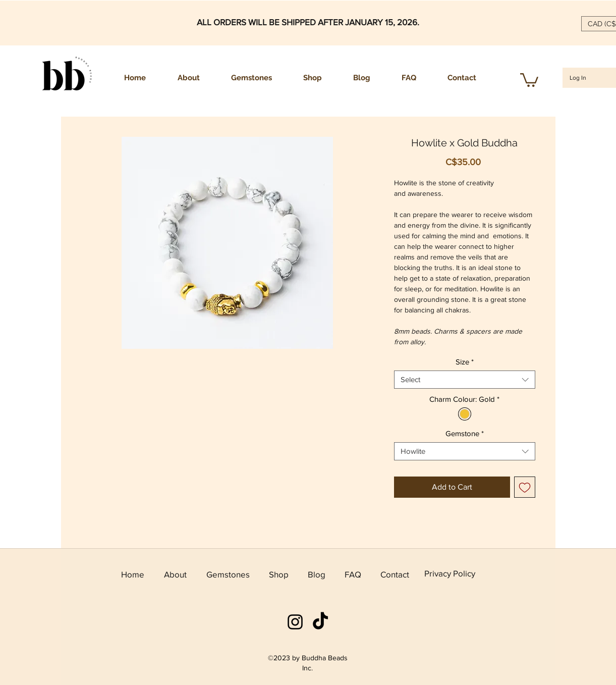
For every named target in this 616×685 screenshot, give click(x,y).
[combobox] (465, 380)
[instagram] (295, 622)
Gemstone (465, 433)
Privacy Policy (450, 573)
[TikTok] (320, 622)
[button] (529, 79)
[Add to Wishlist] (525, 487)
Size (465, 362)
